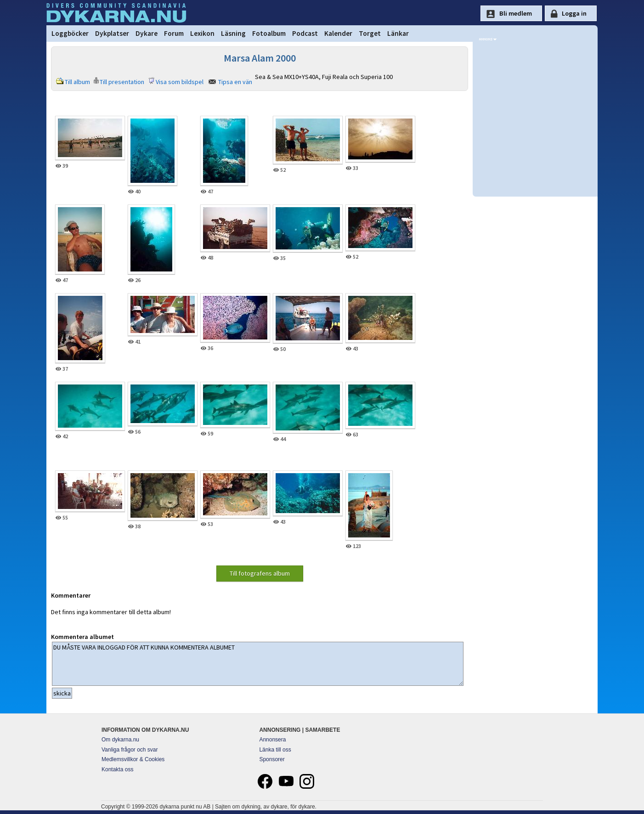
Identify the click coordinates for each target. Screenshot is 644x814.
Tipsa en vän (235, 82)
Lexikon (202, 33)
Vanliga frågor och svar (130, 750)
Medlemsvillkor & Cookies (133, 759)
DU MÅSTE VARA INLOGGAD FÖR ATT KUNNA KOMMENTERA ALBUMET (258, 664)
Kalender (338, 33)
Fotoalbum (269, 33)
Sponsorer (272, 759)
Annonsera (272, 740)
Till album (77, 82)
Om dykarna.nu (120, 740)
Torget (370, 33)
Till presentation (122, 82)
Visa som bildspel (180, 82)
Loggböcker (70, 33)
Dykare (147, 33)
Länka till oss (275, 750)
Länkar (398, 33)
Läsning (233, 33)
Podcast (305, 33)
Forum (174, 33)
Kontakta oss (117, 769)
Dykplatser (112, 33)
